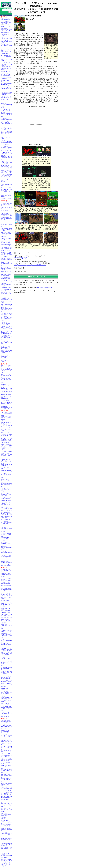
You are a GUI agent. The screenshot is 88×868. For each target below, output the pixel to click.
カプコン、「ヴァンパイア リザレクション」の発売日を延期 (6, 685)
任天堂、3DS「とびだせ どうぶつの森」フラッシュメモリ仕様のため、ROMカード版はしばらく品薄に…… (6, 29)
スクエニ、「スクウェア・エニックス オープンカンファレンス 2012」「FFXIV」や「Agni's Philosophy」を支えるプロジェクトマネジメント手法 (6, 378)
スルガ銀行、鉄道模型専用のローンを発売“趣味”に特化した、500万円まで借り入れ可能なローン (6, 454)
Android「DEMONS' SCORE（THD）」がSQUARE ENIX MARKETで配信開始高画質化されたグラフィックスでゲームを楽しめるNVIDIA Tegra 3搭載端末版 (6, 624)
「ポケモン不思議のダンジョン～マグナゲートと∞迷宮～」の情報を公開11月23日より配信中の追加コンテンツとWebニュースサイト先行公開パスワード (6, 759)
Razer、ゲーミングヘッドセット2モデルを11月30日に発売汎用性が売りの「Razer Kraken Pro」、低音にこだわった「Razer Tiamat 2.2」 (7, 416)
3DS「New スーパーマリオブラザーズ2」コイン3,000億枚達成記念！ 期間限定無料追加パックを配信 (6, 588)
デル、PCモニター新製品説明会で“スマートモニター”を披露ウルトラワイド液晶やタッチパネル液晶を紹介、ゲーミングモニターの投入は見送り (6, 232)
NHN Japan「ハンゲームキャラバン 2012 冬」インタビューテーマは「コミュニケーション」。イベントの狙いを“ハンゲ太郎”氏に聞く (7, 389)
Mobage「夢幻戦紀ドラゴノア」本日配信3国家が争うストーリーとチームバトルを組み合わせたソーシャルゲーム (7, 148)
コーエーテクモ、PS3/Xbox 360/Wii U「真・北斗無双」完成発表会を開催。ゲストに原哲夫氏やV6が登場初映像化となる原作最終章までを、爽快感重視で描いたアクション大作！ (6, 215)
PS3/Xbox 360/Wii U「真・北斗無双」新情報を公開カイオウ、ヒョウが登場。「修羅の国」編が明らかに (6, 44)
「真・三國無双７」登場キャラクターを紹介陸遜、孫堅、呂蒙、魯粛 (6, 616)
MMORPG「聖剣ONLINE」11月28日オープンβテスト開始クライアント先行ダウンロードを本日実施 (6, 691)
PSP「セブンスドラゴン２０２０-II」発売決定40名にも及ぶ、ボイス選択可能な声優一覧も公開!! (6, 742)
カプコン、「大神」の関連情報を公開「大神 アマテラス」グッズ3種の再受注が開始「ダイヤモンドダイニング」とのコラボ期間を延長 (6, 335)
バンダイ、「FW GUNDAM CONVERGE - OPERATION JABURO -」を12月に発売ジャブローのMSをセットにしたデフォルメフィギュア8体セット (6, 103)
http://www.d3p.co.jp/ (20, 258)
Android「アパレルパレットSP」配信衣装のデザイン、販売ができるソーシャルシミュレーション (6, 529)
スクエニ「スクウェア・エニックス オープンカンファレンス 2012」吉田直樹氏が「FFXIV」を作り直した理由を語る (6, 572)
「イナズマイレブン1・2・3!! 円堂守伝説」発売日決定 (6, 490)
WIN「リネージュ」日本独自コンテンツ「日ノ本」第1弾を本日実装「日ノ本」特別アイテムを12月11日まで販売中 (6, 679)
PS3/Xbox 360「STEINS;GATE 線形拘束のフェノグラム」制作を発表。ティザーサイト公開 (6, 816)
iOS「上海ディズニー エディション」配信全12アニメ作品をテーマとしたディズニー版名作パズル (6, 300)
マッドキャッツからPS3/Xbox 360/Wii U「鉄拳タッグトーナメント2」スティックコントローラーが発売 (7, 603)
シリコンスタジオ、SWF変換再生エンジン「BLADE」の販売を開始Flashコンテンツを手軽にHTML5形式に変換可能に (6, 563)
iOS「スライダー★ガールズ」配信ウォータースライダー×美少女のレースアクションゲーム (6, 292)
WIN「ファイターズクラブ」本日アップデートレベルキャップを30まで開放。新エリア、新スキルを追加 (6, 596)
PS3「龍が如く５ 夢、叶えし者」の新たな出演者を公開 (6, 810)
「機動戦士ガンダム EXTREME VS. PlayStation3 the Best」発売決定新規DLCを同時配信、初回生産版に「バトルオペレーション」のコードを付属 (6, 464)
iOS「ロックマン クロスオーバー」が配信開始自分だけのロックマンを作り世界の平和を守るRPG (6, 270)
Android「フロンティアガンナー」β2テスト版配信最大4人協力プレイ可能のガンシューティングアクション (7, 447)
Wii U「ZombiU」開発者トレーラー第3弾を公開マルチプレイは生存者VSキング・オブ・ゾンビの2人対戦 (7, 58)
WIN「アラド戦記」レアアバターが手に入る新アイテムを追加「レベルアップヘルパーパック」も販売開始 (6, 496)
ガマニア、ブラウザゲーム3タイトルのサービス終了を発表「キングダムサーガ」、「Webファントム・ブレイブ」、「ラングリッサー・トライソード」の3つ (7, 505)
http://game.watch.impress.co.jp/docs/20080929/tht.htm (30, 265)
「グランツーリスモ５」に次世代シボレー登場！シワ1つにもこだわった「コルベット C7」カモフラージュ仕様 (6, 253)
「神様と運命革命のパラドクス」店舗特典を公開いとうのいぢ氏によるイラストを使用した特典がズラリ (6, 699)
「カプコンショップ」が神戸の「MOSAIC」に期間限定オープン (6, 343)
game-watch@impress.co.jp (44, 288)
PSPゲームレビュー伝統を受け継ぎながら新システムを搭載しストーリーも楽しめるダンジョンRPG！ (6, 21)
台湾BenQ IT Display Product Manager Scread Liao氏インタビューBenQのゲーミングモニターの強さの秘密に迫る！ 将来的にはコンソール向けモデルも (7, 724)
